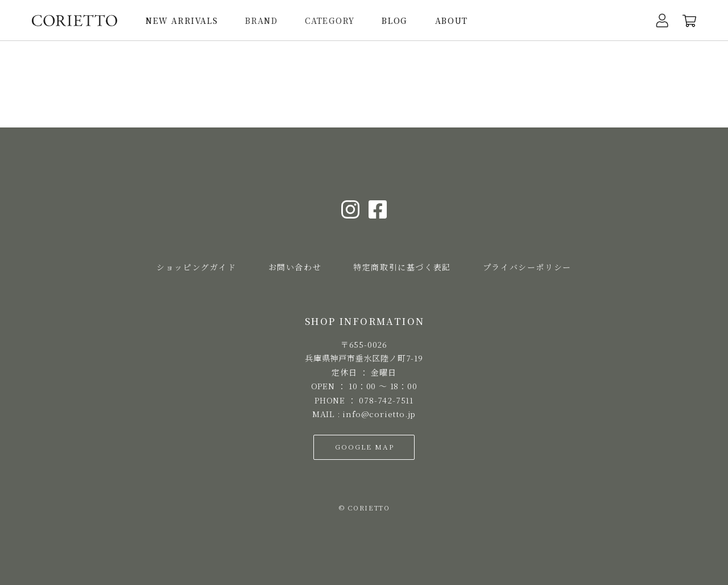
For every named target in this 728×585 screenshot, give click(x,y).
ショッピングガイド (196, 267)
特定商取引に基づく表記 (402, 267)
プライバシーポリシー (527, 267)
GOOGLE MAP (364, 446)
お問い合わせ (295, 267)
